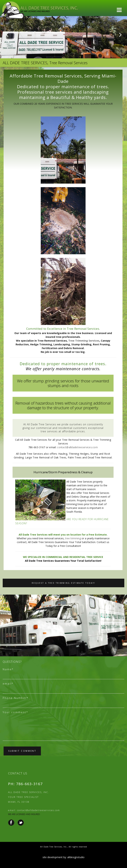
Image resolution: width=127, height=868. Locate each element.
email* (8, 684)
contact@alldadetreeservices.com (77, 447)
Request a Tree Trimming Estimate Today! (64, 583)
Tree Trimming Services (84, 341)
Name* (8, 669)
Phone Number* (16, 698)
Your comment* (15, 712)
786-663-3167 (29, 784)
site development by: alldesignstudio (64, 857)
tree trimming (73, 538)
